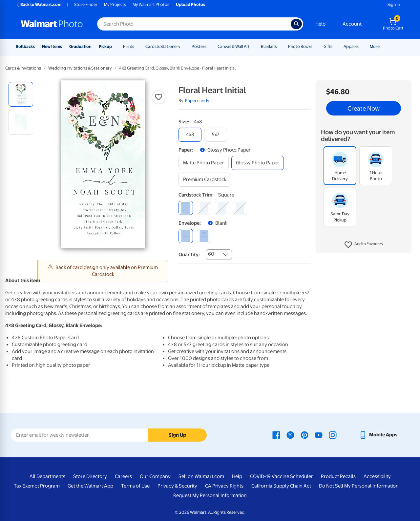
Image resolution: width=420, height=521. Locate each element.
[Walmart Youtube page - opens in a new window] (319, 435)
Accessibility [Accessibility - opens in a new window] (377, 476)
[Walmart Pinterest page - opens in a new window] (304, 435)
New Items (52, 46)
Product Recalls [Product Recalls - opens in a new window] (338, 476)
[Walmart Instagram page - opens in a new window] (333, 435)
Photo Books (300, 46)
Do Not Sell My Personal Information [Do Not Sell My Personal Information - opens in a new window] (359, 486)
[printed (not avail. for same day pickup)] (204, 236)
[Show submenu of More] (383, 46)
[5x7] (216, 135)
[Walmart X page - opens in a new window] (290, 435)
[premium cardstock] (205, 180)
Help (320, 24)
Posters (199, 46)
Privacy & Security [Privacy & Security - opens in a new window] (177, 486)
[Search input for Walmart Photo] (194, 24)
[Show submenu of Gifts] (335, 46)
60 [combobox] (211, 254)
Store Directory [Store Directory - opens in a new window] (90, 476)
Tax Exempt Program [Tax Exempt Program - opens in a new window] (37, 486)
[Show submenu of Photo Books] (315, 46)
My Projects (115, 4)
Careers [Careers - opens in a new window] (123, 476)
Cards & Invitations (23, 68)
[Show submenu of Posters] (209, 46)
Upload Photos (190, 4)
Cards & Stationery (163, 46)
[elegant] (222, 208)
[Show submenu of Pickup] (115, 46)
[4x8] (190, 135)
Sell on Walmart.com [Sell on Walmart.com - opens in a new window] (201, 476)
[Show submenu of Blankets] (280, 46)
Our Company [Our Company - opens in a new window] (155, 476)
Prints (129, 46)
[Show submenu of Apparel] (362, 46)
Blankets (269, 46)
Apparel (351, 46)
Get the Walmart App (90, 486)
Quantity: (189, 255)
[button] (364, 245)
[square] (186, 208)
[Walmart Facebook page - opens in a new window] (276, 435)
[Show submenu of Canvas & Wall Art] (253, 46)
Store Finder (86, 4)
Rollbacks (25, 46)
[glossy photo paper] (258, 163)
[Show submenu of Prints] (137, 46)
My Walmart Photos (151, 4)
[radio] (21, 94)
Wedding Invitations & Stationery (80, 68)
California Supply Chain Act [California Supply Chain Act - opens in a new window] (281, 486)
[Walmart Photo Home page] (52, 24)
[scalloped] (240, 208)
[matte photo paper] (204, 163)
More (375, 46)
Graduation (80, 46)
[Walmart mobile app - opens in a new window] (378, 435)
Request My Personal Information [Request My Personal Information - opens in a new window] (210, 495)
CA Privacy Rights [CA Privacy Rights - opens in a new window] (224, 486)
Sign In (394, 4)
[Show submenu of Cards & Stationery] (183, 46)
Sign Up (177, 435)
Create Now (364, 108)
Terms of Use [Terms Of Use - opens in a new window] (135, 486)
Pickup (105, 46)
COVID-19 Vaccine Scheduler (282, 476)
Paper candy (197, 101)
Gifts (328, 46)
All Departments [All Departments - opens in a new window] (47, 476)
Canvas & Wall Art (234, 46)
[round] (204, 208)
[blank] (186, 236)
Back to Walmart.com (39, 4)
